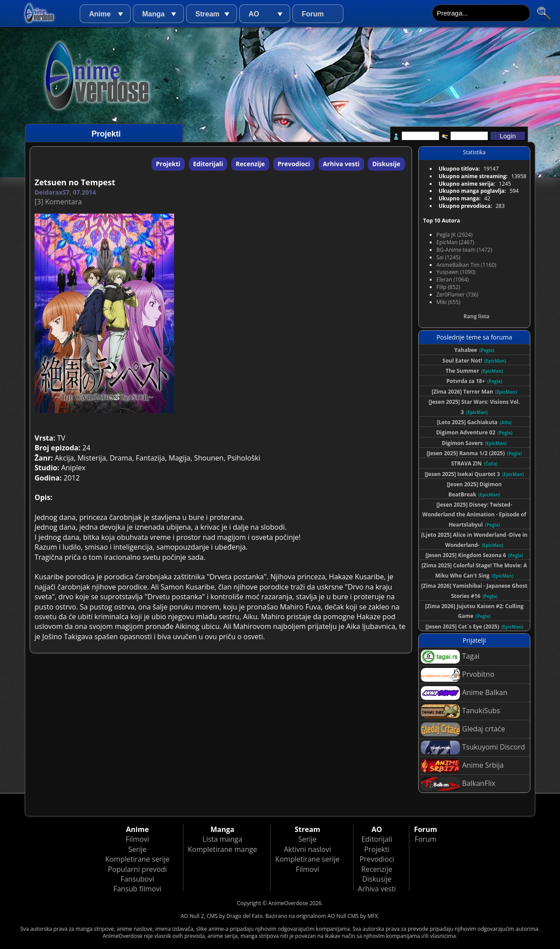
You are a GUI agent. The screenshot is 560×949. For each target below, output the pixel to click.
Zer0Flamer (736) (457, 295)
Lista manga (222, 839)
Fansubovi (137, 879)
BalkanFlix (458, 784)
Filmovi (138, 839)
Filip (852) (448, 287)
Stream (207, 14)
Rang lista (476, 316)
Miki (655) (448, 302)
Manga (154, 14)
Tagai (450, 657)
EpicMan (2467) (455, 242)
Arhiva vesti (341, 164)
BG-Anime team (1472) (464, 250)
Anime (100, 14)
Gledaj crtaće (463, 729)
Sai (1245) (448, 257)
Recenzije (250, 164)
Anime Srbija (462, 766)
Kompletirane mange (222, 849)
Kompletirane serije (137, 859)
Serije (137, 849)
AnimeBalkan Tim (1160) (466, 265)
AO (254, 14)
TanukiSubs (461, 711)
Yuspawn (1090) (456, 272)
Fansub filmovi (137, 889)
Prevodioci (294, 164)
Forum (313, 14)
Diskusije (386, 164)
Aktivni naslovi (307, 849)
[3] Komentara (58, 202)
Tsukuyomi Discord (473, 748)
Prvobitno (458, 675)
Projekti (168, 164)
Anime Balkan (464, 693)
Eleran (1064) (453, 279)
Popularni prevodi (138, 869)
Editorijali (208, 164)
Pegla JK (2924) (455, 235)
